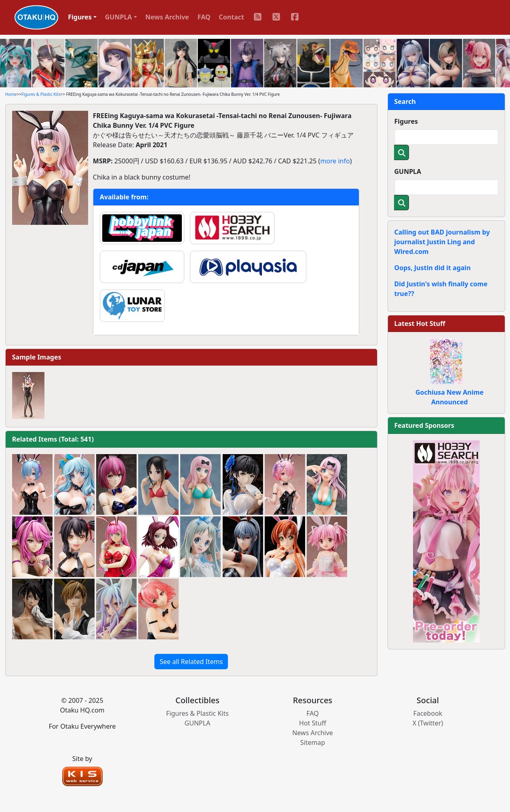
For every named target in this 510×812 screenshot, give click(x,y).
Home (11, 94)
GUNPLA (408, 171)
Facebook (428, 713)
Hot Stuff (313, 723)
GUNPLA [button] (119, 17)
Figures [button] (80, 17)
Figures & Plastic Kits (41, 94)
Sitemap (313, 742)
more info (335, 161)
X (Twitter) (428, 723)
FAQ (204, 17)
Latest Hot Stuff (420, 324)
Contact (232, 17)
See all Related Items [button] (191, 662)
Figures (406, 121)
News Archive (167, 17)
